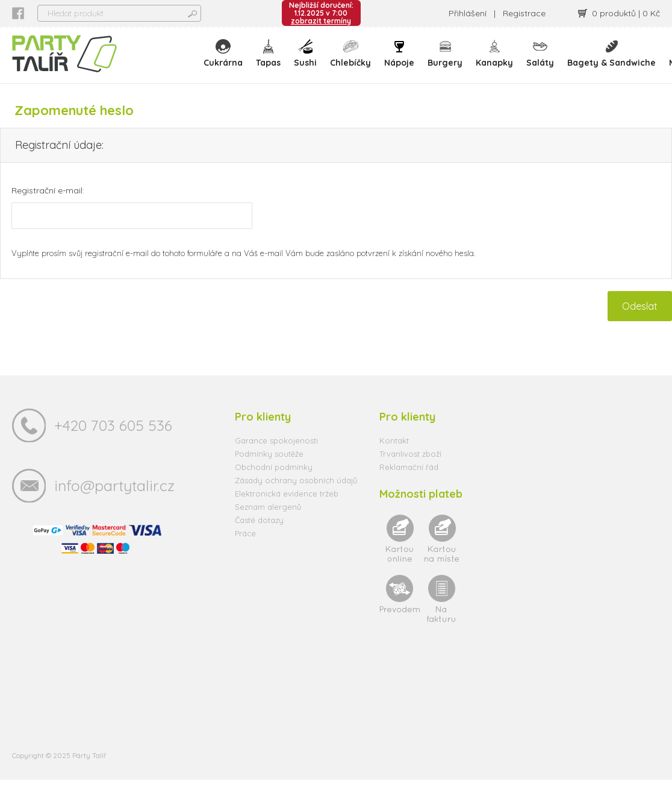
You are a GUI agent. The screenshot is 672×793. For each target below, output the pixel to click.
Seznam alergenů (268, 520)
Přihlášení (468, 13)
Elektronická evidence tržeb (287, 507)
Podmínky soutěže (269, 467)
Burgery (449, 60)
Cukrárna (227, 60)
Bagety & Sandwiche (616, 60)
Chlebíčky (355, 60)
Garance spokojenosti (276, 454)
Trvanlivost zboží (410, 467)
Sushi (310, 60)
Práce (245, 547)
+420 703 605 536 (113, 438)
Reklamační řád (409, 480)
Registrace (524, 13)
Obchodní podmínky (274, 480)
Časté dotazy (259, 533)
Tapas (272, 60)
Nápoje (403, 60)
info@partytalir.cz (114, 499)
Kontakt (394, 454)
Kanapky (499, 60)
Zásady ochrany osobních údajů (296, 494)
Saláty (544, 60)
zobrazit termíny (321, 21)
